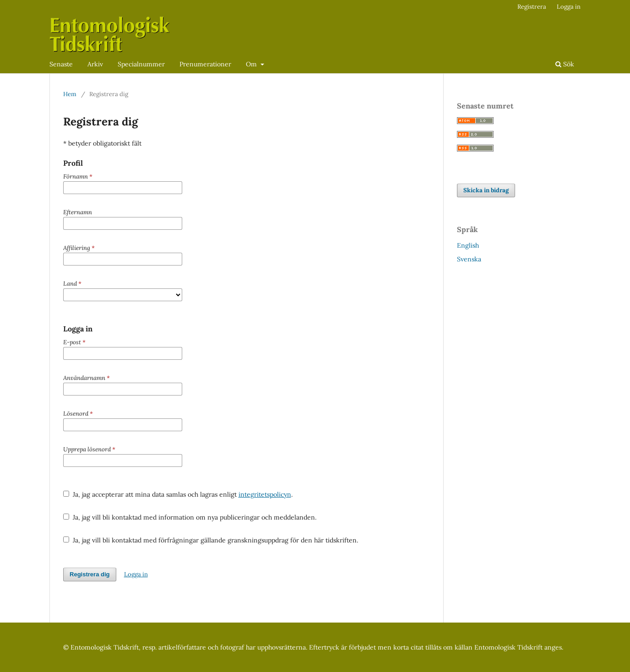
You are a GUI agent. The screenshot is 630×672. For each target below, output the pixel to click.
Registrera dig (90, 574)
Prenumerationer (205, 64)
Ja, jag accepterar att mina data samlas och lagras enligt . (178, 494)
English (468, 245)
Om (252, 64)
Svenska (469, 259)
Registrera (532, 7)
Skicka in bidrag (486, 190)
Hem (70, 94)
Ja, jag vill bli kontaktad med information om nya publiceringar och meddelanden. (190, 517)
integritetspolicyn (265, 494)
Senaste (61, 64)
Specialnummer (141, 64)
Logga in (569, 7)
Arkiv (95, 64)
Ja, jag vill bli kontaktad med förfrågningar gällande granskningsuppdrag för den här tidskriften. (211, 540)
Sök (565, 64)
